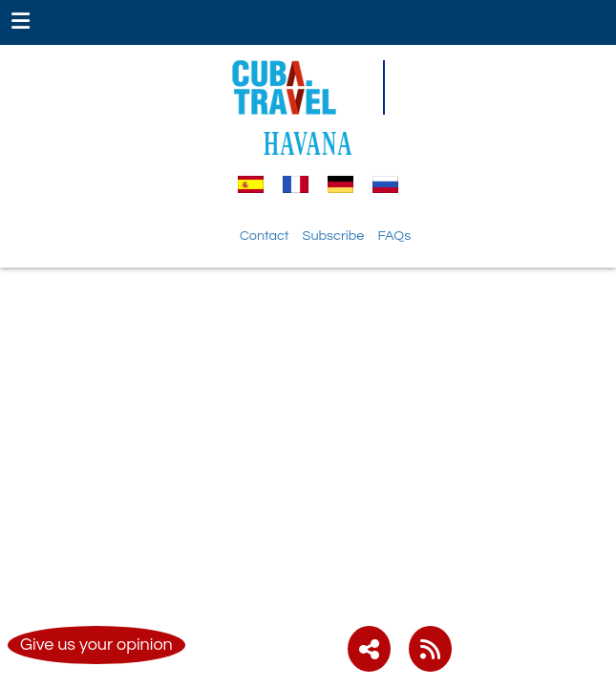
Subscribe (334, 236)
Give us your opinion (96, 645)
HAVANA (308, 143)
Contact (265, 236)
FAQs (394, 236)
